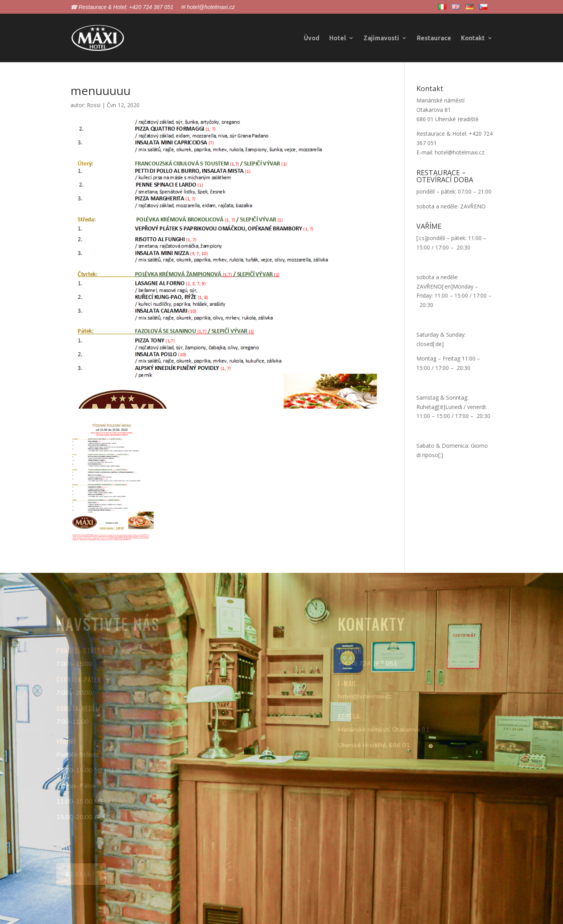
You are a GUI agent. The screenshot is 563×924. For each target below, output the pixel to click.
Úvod (312, 38)
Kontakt (473, 38)
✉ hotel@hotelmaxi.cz (208, 7)
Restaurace (434, 38)
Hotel (338, 38)
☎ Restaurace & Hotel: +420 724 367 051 (122, 7)
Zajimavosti (381, 38)
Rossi (94, 105)
